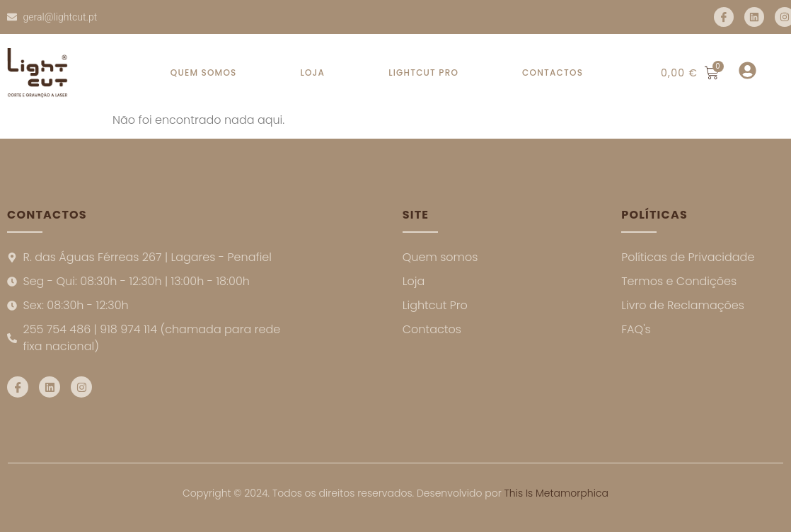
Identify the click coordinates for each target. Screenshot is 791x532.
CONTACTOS (553, 73)
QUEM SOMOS (204, 73)
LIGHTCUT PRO (423, 73)
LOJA (312, 73)
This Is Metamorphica (556, 493)
